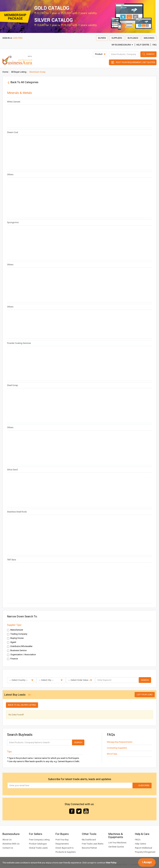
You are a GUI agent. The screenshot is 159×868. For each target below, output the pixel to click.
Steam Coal (13, 132)
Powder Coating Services (19, 343)
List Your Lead (145, 695)
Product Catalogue (38, 844)
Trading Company (17, 634)
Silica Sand (12, 470)
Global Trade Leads (38, 848)
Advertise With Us (11, 844)
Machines (149, 38)
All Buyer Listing (19, 72)
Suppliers (117, 38)
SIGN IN (6, 38)
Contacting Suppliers (117, 748)
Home (5, 72)
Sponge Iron (13, 222)
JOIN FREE (18, 38)
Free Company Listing (39, 840)
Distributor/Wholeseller (20, 646)
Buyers (102, 38)
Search (150, 54)
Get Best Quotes (116, 847)
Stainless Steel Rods (17, 512)
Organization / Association (22, 655)
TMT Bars (12, 560)
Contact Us (8, 848)
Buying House (15, 638)
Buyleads (133, 38)
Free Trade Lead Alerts (93, 844)
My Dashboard (89, 840)
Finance (12, 659)
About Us (7, 840)
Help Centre (143, 45)
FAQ (155, 45)
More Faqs (112, 754)
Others (10, 174)
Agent (12, 642)
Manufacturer (15, 630)
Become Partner (89, 848)
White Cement (14, 102)
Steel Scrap (13, 385)
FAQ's (138, 840)
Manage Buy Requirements (120, 742)
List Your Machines (117, 843)
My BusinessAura (122, 45)
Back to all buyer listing (22, 705)
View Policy (111, 863)
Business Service (17, 650)
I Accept (147, 862)
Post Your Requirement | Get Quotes (136, 62)
